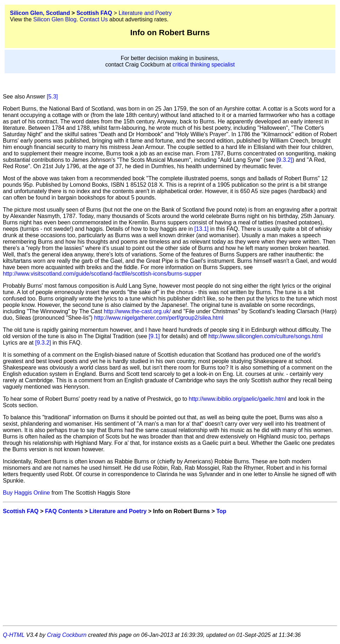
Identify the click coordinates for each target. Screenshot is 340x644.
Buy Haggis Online (26, 493)
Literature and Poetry (145, 13)
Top (221, 511)
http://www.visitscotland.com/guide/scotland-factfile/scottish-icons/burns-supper (102, 274)
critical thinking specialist (204, 65)
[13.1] (201, 229)
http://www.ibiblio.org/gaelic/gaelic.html (237, 399)
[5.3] (52, 97)
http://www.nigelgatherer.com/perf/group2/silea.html (159, 318)
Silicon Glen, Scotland (40, 13)
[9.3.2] (284, 160)
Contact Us (94, 19)
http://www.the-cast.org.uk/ (137, 311)
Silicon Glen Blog (55, 19)
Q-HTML (14, 635)
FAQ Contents (64, 511)
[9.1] (154, 336)
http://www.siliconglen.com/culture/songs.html (265, 336)
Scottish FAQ (94, 13)
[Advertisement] (170, 570)
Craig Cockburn (67, 635)
